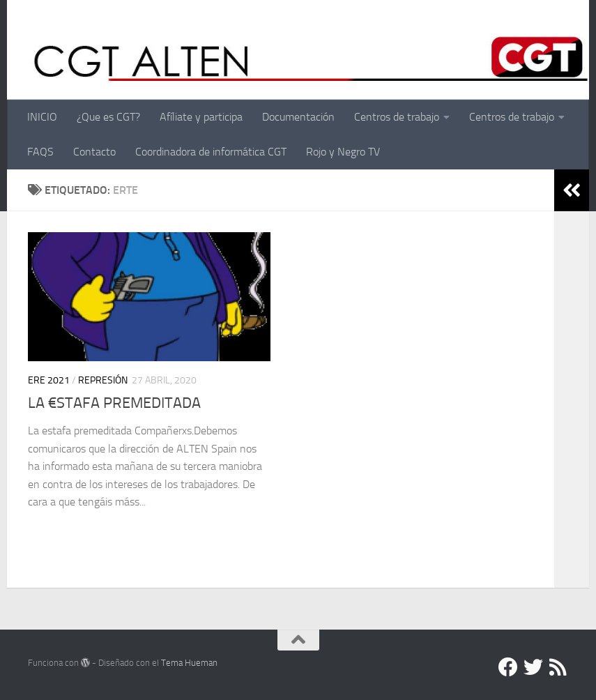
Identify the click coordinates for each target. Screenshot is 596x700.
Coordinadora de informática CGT (211, 152)
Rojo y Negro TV (343, 152)
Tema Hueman (189, 663)
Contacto (94, 152)
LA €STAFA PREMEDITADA (114, 403)
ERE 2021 (49, 380)
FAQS (40, 152)
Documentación (298, 117)
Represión (103, 380)
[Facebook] (508, 667)
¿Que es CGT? (108, 117)
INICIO (42, 117)
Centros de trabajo (397, 117)
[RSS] (558, 667)
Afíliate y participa (201, 117)
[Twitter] (533, 667)
